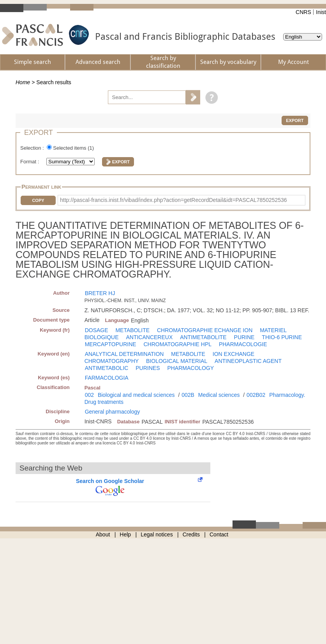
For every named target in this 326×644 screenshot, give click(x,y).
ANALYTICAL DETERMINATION (124, 354)
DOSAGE (97, 330)
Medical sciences (219, 395)
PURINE (244, 337)
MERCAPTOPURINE (111, 344)
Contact (219, 534)
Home (23, 82)
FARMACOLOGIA (107, 378)
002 (89, 395)
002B (188, 395)
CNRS (303, 12)
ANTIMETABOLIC (107, 368)
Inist (321, 12)
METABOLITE (132, 330)
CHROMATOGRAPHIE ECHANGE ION (205, 330)
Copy (38, 200)
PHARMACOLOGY (190, 368)
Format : (30, 162)
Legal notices (157, 534)
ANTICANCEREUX (149, 337)
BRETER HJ (100, 293)
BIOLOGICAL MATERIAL (177, 361)
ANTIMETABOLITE (203, 337)
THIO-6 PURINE (282, 337)
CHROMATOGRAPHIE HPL (178, 344)
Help (125, 534)
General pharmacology (113, 412)
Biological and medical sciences (136, 395)
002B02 (256, 395)
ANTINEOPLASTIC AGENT (248, 361)
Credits (191, 534)
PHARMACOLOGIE (243, 344)
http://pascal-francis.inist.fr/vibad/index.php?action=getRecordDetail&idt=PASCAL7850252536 (174, 200)
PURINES (148, 368)
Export (295, 120)
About (103, 534)
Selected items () (73, 148)
